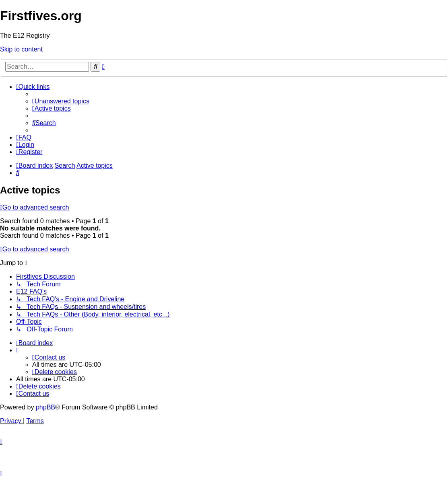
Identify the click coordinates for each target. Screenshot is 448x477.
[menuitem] (61, 101)
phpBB (45, 407)
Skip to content (21, 49)
